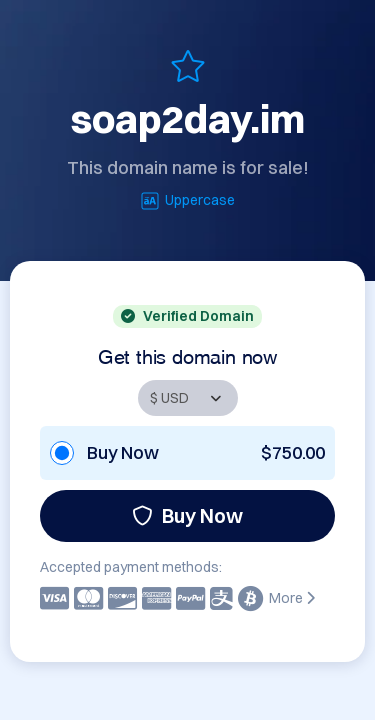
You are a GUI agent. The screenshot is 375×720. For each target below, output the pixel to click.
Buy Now (187, 515)
